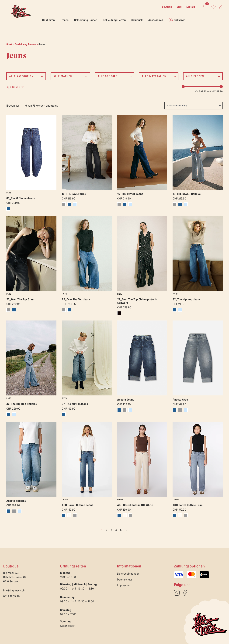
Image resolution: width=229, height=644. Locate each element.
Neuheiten (49, 20)
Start (9, 44)
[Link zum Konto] (213, 7)
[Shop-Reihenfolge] (194, 105)
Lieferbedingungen (128, 574)
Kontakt (191, 7)
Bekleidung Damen (86, 20)
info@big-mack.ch (14, 591)
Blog (179, 7)
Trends (64, 20)
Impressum (124, 586)
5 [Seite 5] (121, 530)
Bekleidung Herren (114, 20)
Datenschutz (125, 580)
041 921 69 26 (11, 597)
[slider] (183, 87)
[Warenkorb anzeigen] (204, 7)
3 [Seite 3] (111, 530)
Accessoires (156, 20)
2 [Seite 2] (106, 530)
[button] (26, 76)
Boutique (167, 7)
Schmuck (137, 20)
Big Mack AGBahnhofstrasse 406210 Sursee (14, 577)
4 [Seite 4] (116, 530)
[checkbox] (15, 87)
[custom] (177, 593)
